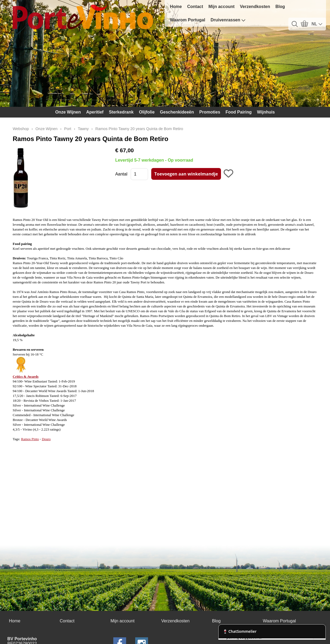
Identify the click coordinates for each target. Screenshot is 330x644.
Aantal (121, 174)
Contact (195, 7)
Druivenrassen (228, 20)
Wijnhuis (266, 112)
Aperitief (95, 112)
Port (68, 129)
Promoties (210, 112)
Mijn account (222, 7)
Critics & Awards (26, 376)
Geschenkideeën (177, 112)
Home (176, 7)
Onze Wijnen (68, 112)
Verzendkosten (255, 7)
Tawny (83, 129)
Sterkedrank (121, 112)
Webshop (21, 129)
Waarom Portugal (188, 20)
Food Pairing (239, 112)
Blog (280, 7)
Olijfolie (147, 112)
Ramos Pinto (30, 439)
